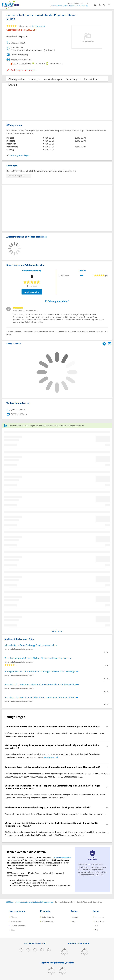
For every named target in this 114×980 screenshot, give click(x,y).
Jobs (13, 930)
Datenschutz (100, 921)
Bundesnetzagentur (62, 858)
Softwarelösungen (49, 921)
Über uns (14, 917)
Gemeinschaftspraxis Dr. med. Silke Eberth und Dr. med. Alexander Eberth (40, 697)
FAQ (74, 921)
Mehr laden (57, 631)
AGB (97, 926)
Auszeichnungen (53, 79)
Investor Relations (18, 926)
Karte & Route (92, 79)
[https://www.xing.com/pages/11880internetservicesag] (42, 950)
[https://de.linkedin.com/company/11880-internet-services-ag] (49, 950)
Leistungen (34, 79)
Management (16, 921)
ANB (97, 930)
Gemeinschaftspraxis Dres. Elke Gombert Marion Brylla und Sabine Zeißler (40, 684)
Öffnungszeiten (16, 79)
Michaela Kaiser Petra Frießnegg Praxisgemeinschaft (30, 645)
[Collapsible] (107, 726)
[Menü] (110, 5)
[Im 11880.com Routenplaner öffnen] (104, 343)
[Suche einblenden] (96, 5)
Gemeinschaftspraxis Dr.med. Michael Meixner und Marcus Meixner (36, 658)
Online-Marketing (48, 917)
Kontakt (13, 85)
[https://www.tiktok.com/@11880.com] (28, 950)
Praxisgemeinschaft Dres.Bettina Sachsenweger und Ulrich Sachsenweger (40, 671)
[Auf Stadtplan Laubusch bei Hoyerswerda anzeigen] (110, 343)
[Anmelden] (101, 5)
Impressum (99, 917)
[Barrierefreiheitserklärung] (105, 5)
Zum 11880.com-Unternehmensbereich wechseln (69, 6)
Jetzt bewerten (32, 292)
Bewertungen (73, 79)
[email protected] (51, 757)
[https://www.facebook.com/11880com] (21, 950)
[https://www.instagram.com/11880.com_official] (35, 950)
